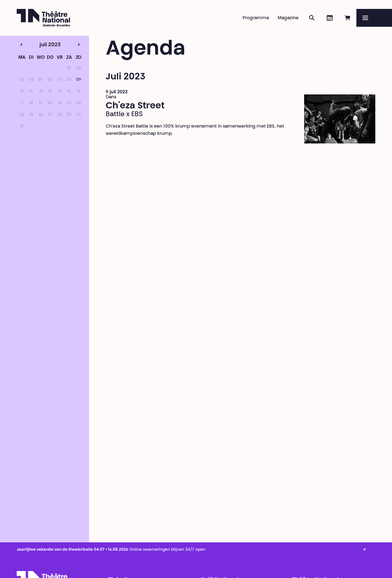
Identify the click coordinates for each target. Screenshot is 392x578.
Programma (256, 18)
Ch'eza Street (135, 106)
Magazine (288, 18)
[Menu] (374, 18)
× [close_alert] (365, 550)
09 (79, 80)
